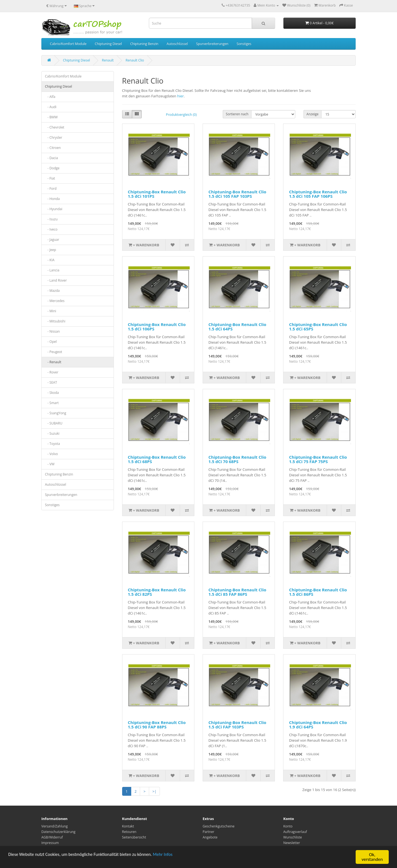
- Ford (51, 189)
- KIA (50, 260)
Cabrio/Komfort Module (68, 44)
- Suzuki (52, 433)
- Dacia (51, 158)
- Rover (52, 372)
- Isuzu (51, 219)
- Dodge (52, 168)
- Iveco (51, 229)
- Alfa (50, 97)
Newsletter (292, 843)
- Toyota (52, 444)
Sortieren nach (237, 114)
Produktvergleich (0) (181, 115)
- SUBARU (54, 423)
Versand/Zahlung (54, 826)
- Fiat (50, 178)
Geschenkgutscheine (219, 826)
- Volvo (51, 454)
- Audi (51, 107)
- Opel (51, 342)
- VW (50, 464)
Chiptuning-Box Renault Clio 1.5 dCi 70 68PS (237, 459)
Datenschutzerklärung (58, 832)
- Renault (53, 362)
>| (155, 791)
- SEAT (51, 382)
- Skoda (52, 393)
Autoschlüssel (177, 44)
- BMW (51, 117)
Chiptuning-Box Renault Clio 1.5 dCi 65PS (318, 327)
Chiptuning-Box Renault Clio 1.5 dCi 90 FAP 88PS (157, 725)
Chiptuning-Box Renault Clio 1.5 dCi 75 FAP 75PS (318, 459)
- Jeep (50, 250)
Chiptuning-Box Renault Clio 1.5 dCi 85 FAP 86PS (237, 592)
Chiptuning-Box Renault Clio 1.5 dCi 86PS (318, 592)
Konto (288, 826)
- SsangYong (56, 413)
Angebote (210, 837)
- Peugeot (53, 352)
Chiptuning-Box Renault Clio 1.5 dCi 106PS (157, 327)
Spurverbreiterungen (212, 44)
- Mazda (52, 291)
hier (181, 96)
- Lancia (52, 270)
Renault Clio (135, 60)
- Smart (52, 403)
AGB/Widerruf (52, 837)
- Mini (51, 311)
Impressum (50, 843)
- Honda (52, 199)
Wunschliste (293, 837)
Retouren (129, 832)
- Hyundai (54, 209)
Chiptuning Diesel (108, 44)
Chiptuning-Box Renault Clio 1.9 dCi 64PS (318, 725)
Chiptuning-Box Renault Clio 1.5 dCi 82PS (157, 592)
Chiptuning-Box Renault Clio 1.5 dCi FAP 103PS (237, 725)
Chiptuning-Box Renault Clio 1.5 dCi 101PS (157, 194)
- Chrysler (54, 137)
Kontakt (128, 826)
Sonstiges (244, 44)
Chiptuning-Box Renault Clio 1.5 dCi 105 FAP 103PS (237, 194)
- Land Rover (56, 280)
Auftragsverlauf (295, 832)
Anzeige (313, 114)
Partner (208, 832)
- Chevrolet (55, 127)
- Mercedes (55, 301)
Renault (108, 60)
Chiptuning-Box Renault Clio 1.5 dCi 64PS (237, 327)
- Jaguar (52, 240)
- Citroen (53, 148)
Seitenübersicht (134, 837)
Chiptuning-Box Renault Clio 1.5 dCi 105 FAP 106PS (318, 194)
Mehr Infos (171, 855)
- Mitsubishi (55, 321)
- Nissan (52, 331)
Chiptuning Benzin (144, 44)
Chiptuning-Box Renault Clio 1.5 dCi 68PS (157, 459)
